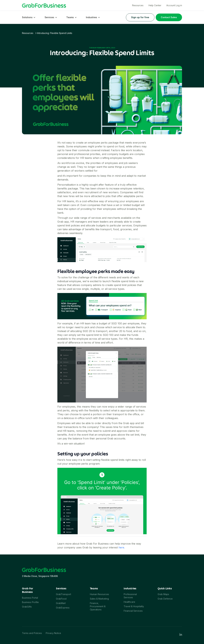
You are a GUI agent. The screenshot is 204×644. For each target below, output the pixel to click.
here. (122, 547)
